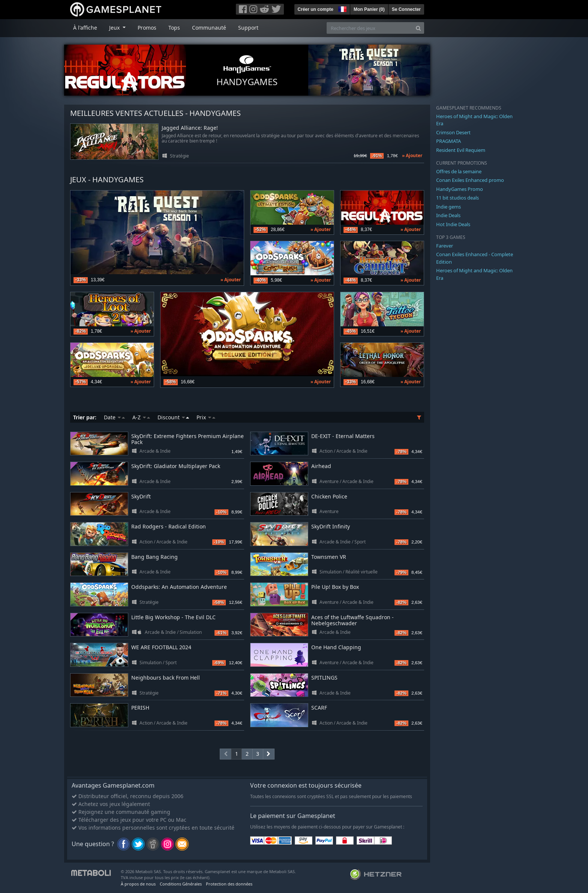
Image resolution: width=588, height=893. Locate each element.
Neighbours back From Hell (166, 678)
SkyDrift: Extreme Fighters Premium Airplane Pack (187, 439)
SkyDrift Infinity (331, 526)
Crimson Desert (453, 132)
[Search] (418, 28)
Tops (174, 28)
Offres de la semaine (459, 171)
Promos (147, 28)
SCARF (319, 708)
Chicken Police (329, 496)
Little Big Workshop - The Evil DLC (173, 617)
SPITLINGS (324, 678)
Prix (206, 417)
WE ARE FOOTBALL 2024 (161, 647)
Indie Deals (448, 215)
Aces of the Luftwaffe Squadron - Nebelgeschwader (352, 620)
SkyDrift (141, 496)
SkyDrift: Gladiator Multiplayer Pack (176, 466)
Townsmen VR (329, 557)
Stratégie (179, 156)
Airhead (321, 466)
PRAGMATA (448, 141)
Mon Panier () (369, 9)
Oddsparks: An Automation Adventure (179, 587)
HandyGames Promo (460, 189)
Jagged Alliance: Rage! (190, 128)
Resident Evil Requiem (461, 150)
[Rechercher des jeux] (370, 28)
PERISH (140, 708)
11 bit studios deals (457, 198)
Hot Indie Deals (453, 224)
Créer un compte (316, 9)
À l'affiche (85, 28)
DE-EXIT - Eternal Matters (343, 436)
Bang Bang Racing (154, 557)
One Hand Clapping (336, 647)
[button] (342, 8)
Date (114, 417)
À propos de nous (138, 884)
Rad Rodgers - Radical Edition (169, 526)
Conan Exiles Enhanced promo (470, 180)
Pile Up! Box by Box (335, 587)
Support (248, 28)
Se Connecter (406, 9)
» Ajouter (412, 155)
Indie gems (448, 207)
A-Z (141, 417)
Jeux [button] (115, 28)
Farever (445, 246)
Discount (173, 417)
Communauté (209, 28)
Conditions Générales (181, 884)
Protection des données (229, 884)
